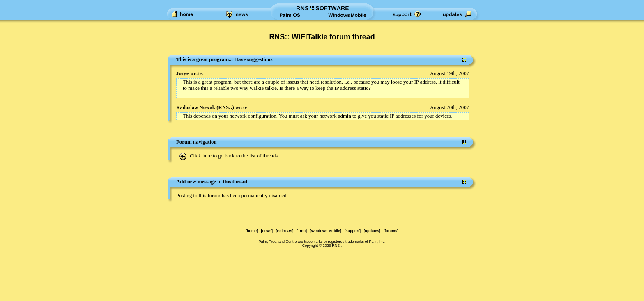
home (252, 231)
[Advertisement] (37, 178)
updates (372, 231)
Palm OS (285, 231)
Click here (201, 156)
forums (391, 231)
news (267, 231)
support (352, 231)
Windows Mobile (326, 231)
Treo (302, 231)
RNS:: (225, 107)
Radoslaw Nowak (196, 107)
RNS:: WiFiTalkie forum (309, 37)
